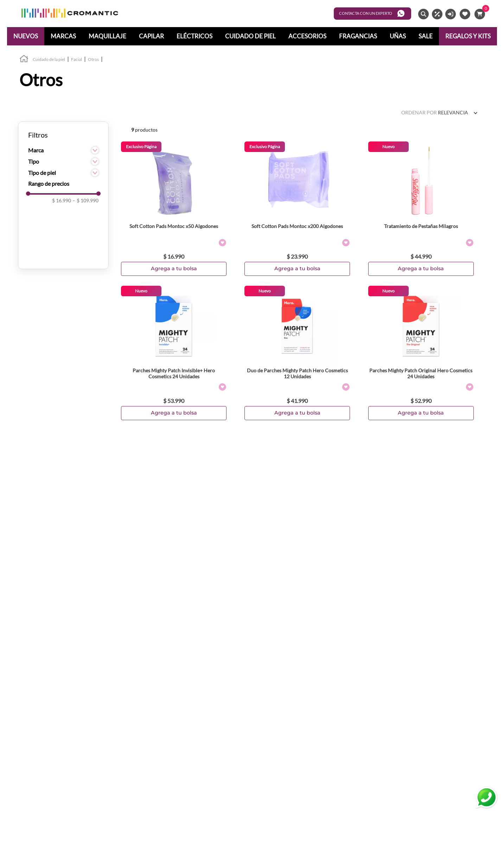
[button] (63, 150)
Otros (93, 59)
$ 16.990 (62, 201)
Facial (76, 59)
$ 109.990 (85, 201)
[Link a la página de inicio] (24, 60)
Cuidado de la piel (49, 59)
